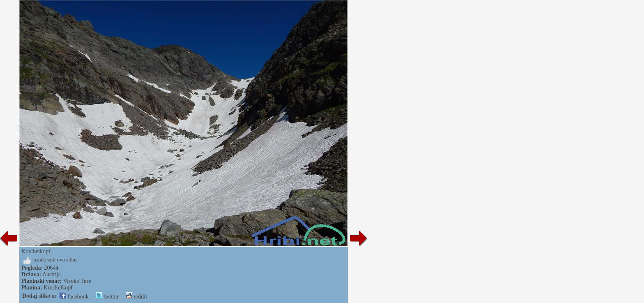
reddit (136, 297)
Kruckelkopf (58, 288)
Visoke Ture (77, 281)
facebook (74, 297)
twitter (107, 297)
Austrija (52, 274)
